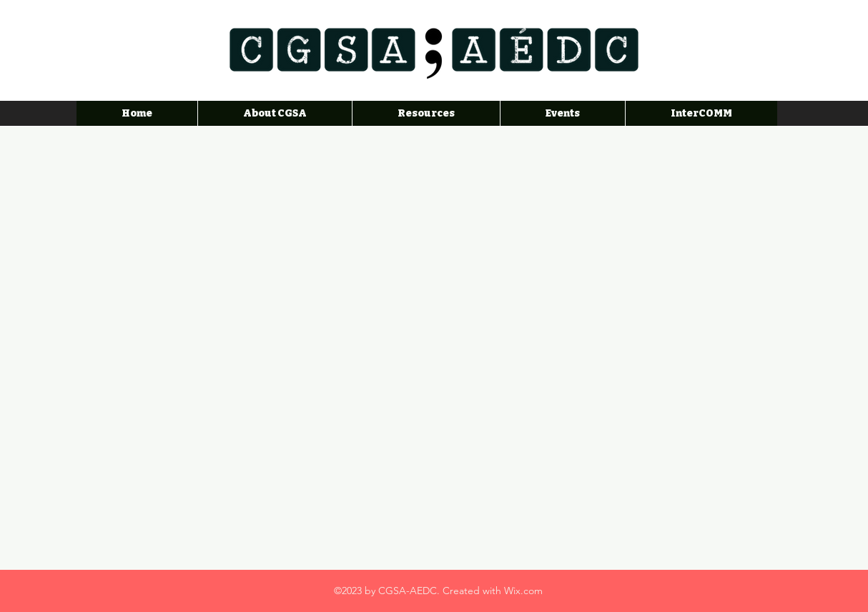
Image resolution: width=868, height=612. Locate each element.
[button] (426, 113)
